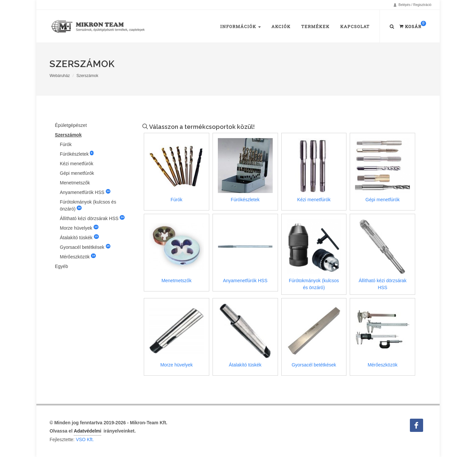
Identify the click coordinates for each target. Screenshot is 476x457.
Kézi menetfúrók (77, 164)
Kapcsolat (355, 26)
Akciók (281, 26)
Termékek (315, 26)
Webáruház (60, 76)
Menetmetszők (75, 183)
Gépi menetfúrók (77, 173)
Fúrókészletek (77, 154)
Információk (240, 26)
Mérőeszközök (78, 256)
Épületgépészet (71, 125)
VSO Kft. (85, 439)
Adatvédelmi (87, 431)
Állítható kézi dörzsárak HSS (92, 218)
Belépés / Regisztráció (412, 5)
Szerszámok (87, 76)
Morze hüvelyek (79, 228)
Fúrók (66, 144)
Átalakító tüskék (79, 237)
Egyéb (61, 266)
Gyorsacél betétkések (85, 247)
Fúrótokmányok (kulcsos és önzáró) (88, 205)
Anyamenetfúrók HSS (85, 192)
